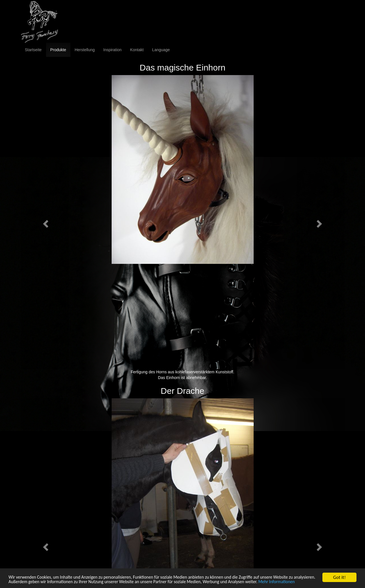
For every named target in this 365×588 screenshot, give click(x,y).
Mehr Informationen (29, 582)
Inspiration (113, 50)
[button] (45, 222)
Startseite (33, 50)
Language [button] (161, 50)
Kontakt (137, 50)
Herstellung (85, 50)
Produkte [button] (58, 50)
